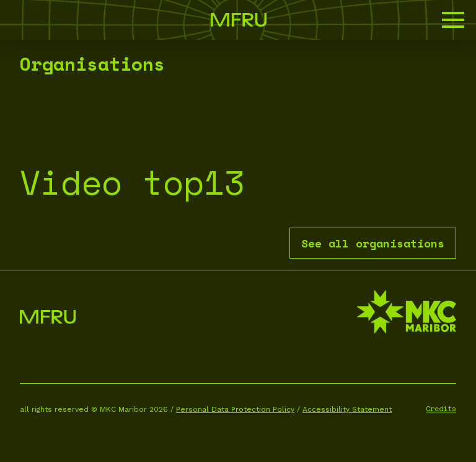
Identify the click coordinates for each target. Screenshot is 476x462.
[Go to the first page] (239, 20)
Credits (441, 408)
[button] (453, 20)
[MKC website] (407, 313)
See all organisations (373, 243)
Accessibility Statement (347, 409)
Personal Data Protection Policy (235, 409)
